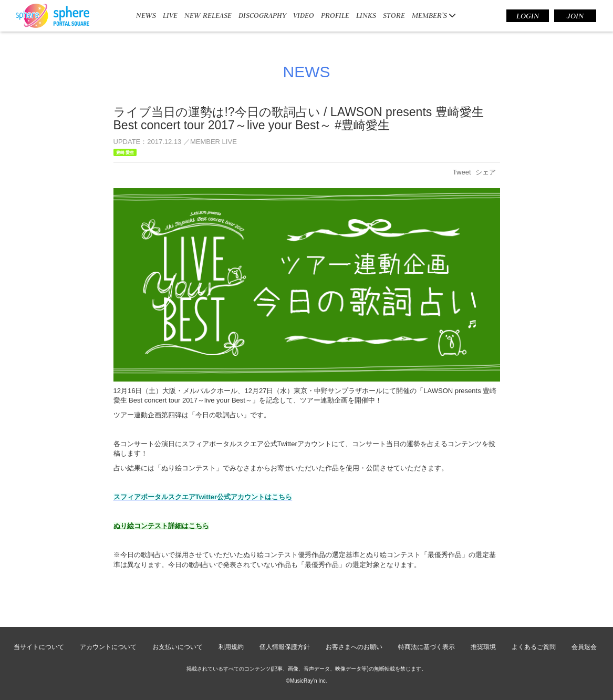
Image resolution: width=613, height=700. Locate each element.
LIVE (170, 15)
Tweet (462, 172)
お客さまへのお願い (354, 647)
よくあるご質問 (534, 647)
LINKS (366, 15)
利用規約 (231, 647)
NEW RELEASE (208, 15)
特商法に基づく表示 (427, 647)
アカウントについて (108, 647)
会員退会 (584, 647)
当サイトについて (39, 647)
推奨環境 (483, 647)
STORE (394, 15)
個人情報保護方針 (285, 647)
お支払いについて (178, 647)
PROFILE (335, 15)
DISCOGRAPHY (262, 15)
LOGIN (528, 16)
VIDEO (304, 15)
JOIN (575, 16)
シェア (486, 172)
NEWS (146, 15)
